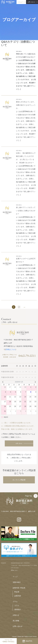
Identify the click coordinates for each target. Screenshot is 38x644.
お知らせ (16, 615)
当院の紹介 (17, 582)
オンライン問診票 (19, 480)
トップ (15, 577)
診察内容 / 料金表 (19, 588)
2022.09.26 (19, 51)
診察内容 (18, 596)
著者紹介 (18, 609)
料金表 (17, 592)
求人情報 (16, 621)
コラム (15, 601)
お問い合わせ (19, 443)
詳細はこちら (11, 349)
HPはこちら (14, 570)
